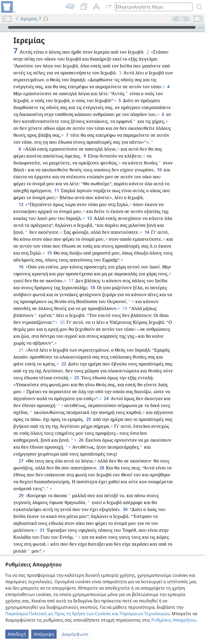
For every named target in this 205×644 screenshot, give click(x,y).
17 (71, 273)
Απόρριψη (44, 634)
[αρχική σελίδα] (8, 7)
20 (62, 314)
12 (21, 196)
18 (92, 280)
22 (64, 356)
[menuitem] (8, 7)
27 (21, 453)
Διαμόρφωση (75, 634)
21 (21, 342)
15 (49, 245)
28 (102, 460)
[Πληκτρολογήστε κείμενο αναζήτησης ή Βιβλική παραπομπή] (151, 7)
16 (21, 259)
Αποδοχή (17, 634)
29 (21, 488)
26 (81, 432)
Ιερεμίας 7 (28, 19)
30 (125, 501)
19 (125, 300)
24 (106, 391)
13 (89, 210)
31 (42, 522)
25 (88, 411)
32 (21, 550)
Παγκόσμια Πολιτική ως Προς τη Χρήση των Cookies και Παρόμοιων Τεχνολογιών (87, 614)
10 (159, 162)
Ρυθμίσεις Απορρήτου (174, 620)
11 (56, 183)
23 (76, 370)
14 (147, 224)
